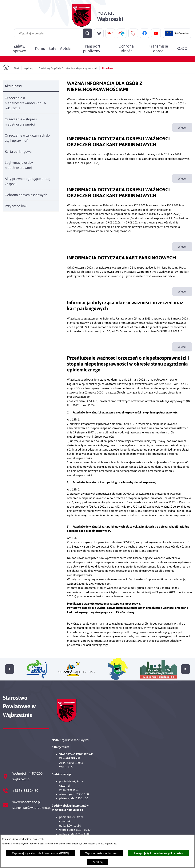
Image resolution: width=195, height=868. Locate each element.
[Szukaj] (87, 33)
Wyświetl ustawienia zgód (101, 853)
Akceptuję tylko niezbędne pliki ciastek (158, 853)
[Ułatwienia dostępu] (99, 33)
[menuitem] (19, 48)
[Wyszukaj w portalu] (53, 33)
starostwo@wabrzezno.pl (32, 808)
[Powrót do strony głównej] (11, 67)
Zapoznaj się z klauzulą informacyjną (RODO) (40, 853)
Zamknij (97, 862)
